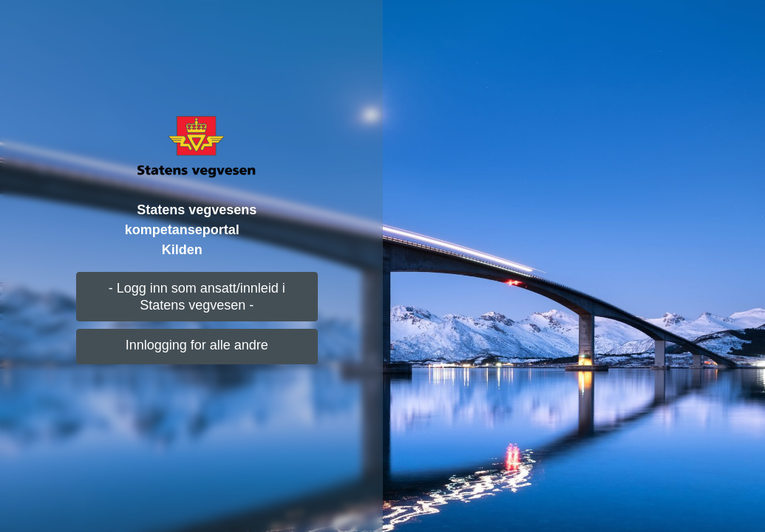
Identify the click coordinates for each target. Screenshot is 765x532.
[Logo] (197, 146)
